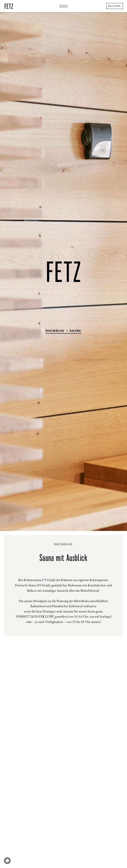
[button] (7, 861)
